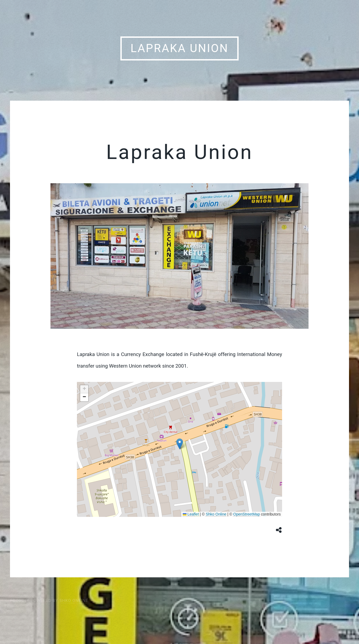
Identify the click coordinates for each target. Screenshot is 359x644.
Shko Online (216, 514)
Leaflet (191, 514)
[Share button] (279, 530)
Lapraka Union (180, 48)
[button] (180, 444)
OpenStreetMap (247, 514)
